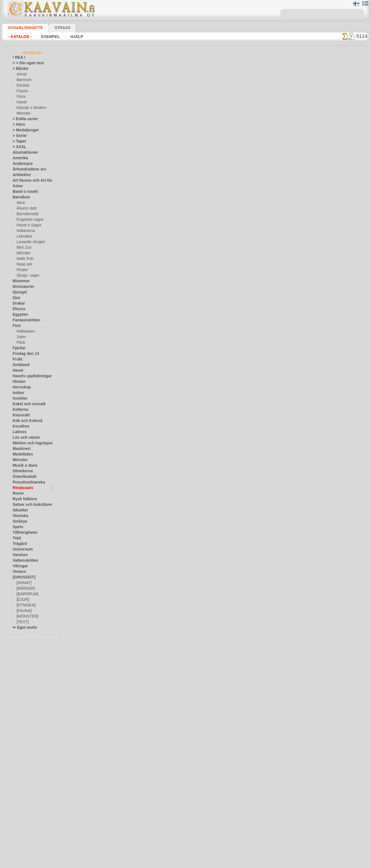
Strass (54, 28)
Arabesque (21, 164)
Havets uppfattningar (29, 376)
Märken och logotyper (29, 443)
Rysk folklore (22, 499)
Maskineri (20, 449)
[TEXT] (22, 622)
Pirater (22, 270)
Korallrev (20, 426)
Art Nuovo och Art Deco (31, 181)
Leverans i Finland (219, 788)
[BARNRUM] (27, 594)
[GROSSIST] (22, 577)
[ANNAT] (23, 583)
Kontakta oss (186, 788)
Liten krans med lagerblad (136, 397)
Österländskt (23, 477)
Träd (16, 538)
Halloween (24, 331)
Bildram (120, 438)
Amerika (19, 158)
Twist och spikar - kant (133, 603)
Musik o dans (23, 466)
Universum (21, 549)
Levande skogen (29, 242)
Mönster (23, 113)
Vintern (18, 572)
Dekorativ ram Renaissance (137, 561)
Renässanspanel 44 (130, 520)
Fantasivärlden (24, 320)
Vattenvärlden (24, 561)
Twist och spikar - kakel (134, 644)
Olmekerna (21, 471)
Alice (20, 203)
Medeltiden (21, 454)
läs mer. (221, 864)
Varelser (19, 555)
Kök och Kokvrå (25, 421)
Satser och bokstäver (29, 505)
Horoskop (20, 387)
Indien (17, 393)
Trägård (18, 544)
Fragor (165, 788)
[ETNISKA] (25, 605)
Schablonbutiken (140, 788)
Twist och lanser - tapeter (136, 192)
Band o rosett (23, 192)
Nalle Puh (24, 259)
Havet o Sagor (27, 225)
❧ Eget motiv (23, 628)
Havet (21, 102)
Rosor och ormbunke (131, 315)
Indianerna (25, 231)
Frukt (17, 359)
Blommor (20, 281)
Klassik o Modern (30, 108)
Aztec (17, 186)
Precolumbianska (26, 482)
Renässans (21, 488)
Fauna (21, 91)
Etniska (22, 86)
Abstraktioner (23, 153)
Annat (21, 74)
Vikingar (19, 566)
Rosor (17, 494)
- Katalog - (19, 37)
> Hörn (18, 125)
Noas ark (23, 264)
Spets (17, 527)
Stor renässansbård (130, 479)
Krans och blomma (129, 356)
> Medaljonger (23, 130)
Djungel (18, 292)
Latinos (18, 432)
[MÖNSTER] (26, 616)
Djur (16, 298)
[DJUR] (22, 600)
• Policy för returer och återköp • (185, 814)
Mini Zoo (23, 248)
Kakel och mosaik (26, 404)
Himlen (18, 382)
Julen (20, 337)
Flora (21, 97)
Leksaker (23, 236)
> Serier (18, 136)
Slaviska (19, 516)
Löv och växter (24, 438)
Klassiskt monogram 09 (134, 110)
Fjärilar (18, 348)
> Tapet (18, 141)
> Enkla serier (23, 119)
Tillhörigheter (23, 533)
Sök (242, 788)
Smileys (18, 521)
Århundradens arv (27, 169)
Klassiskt (20, 415)
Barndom (20, 197)
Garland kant (125, 274)
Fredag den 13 (23, 354)
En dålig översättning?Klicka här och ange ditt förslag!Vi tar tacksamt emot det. (185, 766)
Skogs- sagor (26, 276)
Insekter (19, 399)
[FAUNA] (23, 611)
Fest (16, 326)
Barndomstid (27, 214)
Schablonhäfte (22, 28)
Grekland (20, 365)
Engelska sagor (28, 220)
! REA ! (18, 58)
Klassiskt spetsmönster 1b (136, 685)
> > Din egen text (25, 63)
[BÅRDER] (25, 589)
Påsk (20, 343)
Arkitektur (20, 175)
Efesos (18, 309)
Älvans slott (26, 208)
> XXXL (18, 147)
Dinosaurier (22, 287)
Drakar (18, 303)
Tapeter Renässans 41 (132, 151)
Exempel (46, 37)
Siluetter (19, 510)
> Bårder (19, 69)
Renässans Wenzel (129, 233)
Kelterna (19, 410)
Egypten (19, 315)
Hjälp (69, 37)
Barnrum (23, 80)
